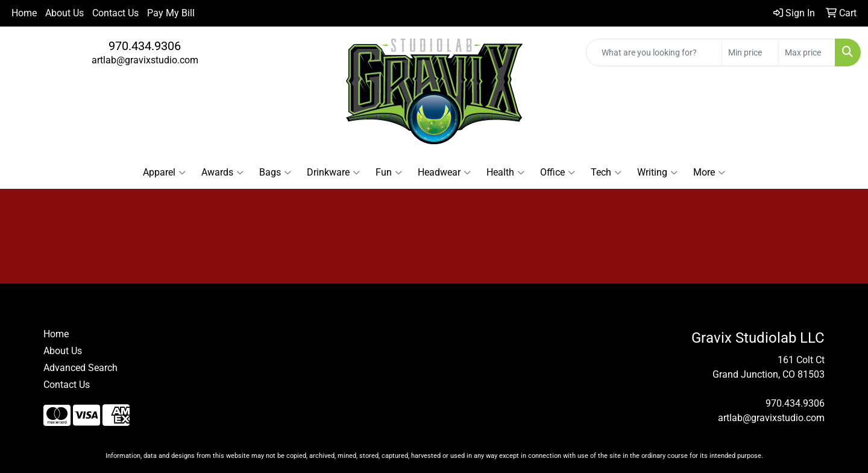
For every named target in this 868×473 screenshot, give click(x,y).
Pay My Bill (171, 13)
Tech (606, 173)
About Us (64, 13)
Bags (275, 173)
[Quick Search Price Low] (750, 52)
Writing (657, 173)
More (709, 173)
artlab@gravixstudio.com (145, 60)
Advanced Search (80, 368)
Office (558, 173)
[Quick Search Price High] (807, 52)
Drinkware (333, 173)
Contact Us (115, 13)
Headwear (444, 173)
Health (505, 173)
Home (24, 13)
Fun (389, 173)
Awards (222, 173)
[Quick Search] (654, 52)
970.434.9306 (145, 46)
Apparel (164, 173)
